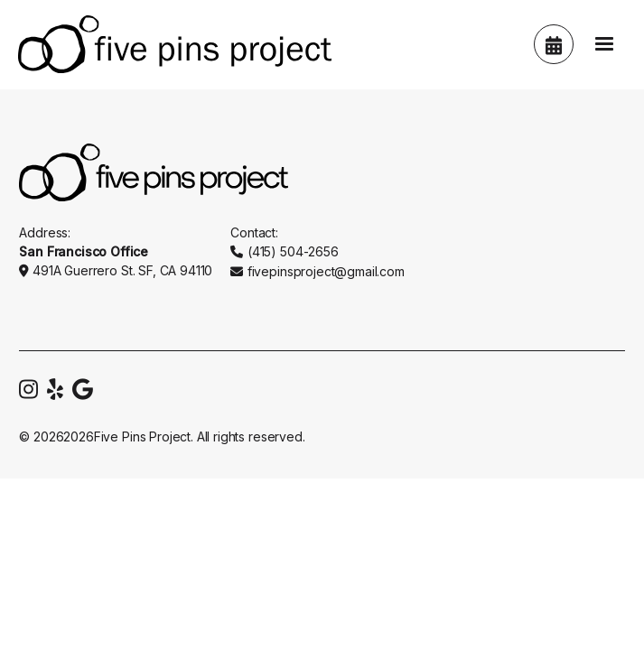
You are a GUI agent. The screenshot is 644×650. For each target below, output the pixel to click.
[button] (604, 44)
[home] (170, 44)
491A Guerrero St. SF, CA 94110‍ (122, 270)
